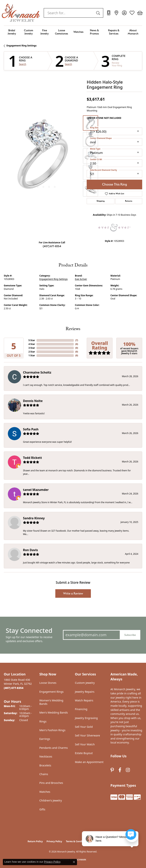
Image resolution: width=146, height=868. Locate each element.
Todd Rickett (32, 458)
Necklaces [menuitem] (46, 756)
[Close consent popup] (74, 862)
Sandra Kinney (34, 518)
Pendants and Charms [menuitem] (54, 748)
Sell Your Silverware (87, 735)
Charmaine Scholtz (37, 372)
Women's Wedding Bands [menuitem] (51, 702)
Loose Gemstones (61, 32)
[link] (109, 13)
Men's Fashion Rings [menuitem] (52, 730)
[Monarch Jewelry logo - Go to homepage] (21, 13)
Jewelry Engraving (86, 718)
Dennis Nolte (33, 401)
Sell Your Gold (84, 727)
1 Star (32, 355)
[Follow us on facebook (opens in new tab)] (120, 770)
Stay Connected (29, 630)
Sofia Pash (31, 429)
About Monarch (133, 32)
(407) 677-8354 (52, 246)
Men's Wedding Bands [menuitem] (54, 712)
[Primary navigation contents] (73, 32)
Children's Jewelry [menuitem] (51, 800)
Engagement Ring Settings (21, 46)
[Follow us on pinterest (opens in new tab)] (112, 770)
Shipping (101, 201)
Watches (78, 32)
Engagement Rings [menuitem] (52, 692)
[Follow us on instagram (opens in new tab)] (128, 770)
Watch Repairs (84, 700)
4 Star (32, 344)
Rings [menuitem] (43, 721)
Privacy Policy (54, 841)
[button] (124, 13)
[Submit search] (99, 13)
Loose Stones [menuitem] (48, 683)
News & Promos (94, 32)
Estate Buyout (84, 753)
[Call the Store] (14, 688)
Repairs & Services (114, 32)
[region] (43, 156)
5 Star (32, 340)
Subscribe (130, 635)
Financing (81, 709)
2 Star (32, 352)
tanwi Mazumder (36, 490)
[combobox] (69, 13)
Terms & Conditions (77, 841)
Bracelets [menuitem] (45, 765)
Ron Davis (30, 550)
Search (23, 64)
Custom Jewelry (29, 32)
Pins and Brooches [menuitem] (51, 783)
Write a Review (73, 593)
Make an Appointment (89, 762)
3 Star (32, 348)
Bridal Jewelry (12, 32)
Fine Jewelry (44, 32)
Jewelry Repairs (85, 692)
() (77, 340)
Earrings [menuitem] (45, 739)
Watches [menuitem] (45, 792)
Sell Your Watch (85, 744)
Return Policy (35, 841)
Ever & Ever (81, 279)
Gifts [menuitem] (42, 809)
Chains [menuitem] (44, 774)
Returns (129, 201)
